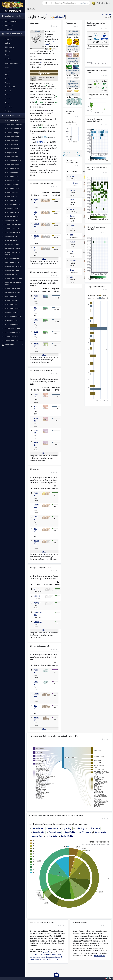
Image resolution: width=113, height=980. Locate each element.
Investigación (84, 3)
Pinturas (7, 83)
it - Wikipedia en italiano (12, 216)
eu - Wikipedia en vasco (12, 173)
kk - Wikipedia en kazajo (12, 229)
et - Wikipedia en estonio (12, 169)
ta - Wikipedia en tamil (11, 304)
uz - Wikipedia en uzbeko (12, 324)
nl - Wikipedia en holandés (12, 248)
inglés (41, 62)
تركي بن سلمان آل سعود (49, 959)
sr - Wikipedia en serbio (12, 296)
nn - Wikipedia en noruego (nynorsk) (12, 253)
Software (8, 95)
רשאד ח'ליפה (85, 832)
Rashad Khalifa (39, 828)
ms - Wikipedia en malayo (12, 244)
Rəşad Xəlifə (70, 832)
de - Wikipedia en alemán (12, 149)
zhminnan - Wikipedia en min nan (14, 340)
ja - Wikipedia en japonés (12, 220)
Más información (100, 956)
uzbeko (73, 277)
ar (46, 15)
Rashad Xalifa (52, 836)
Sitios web (8, 91)
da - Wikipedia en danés (12, 145)
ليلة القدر (37, 954)
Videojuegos (9, 111)
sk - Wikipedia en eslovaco (13, 288)
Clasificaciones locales (12, 116)
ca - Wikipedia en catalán (12, 137)
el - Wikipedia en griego (12, 153)
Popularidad (8, 29)
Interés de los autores (11, 21)
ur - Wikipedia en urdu (11, 320)
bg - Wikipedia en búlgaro (12, 133)
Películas (8, 75)
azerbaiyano (74, 183)
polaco (73, 242)
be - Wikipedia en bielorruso (13, 129)
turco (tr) (37, 589)
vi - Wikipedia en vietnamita (13, 328)
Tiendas (7, 103)
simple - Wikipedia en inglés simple (13, 283)
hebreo (73, 225)
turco (72, 270)
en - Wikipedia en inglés (12, 157)
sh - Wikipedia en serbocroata (13, 278)
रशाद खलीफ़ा (37, 836)
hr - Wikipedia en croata (12, 201)
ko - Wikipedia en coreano (12, 232)
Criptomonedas (9, 47)
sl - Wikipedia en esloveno (12, 292)
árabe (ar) (37, 596)
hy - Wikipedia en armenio (12, 209)
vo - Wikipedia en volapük (12, 332)
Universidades (9, 107)
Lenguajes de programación (13, 63)
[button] (52, 26)
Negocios (8, 71)
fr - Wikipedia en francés (12, 185)
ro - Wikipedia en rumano (12, 270)
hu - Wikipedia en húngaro (12, 204)
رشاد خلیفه (80, 828)
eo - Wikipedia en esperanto (13, 161)
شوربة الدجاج (67, 154)
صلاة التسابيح (46, 954)
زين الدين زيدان (79, 154)
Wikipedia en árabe (102, 3)
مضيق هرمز (46, 957)
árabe (72, 176)
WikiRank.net (13, 345)
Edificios (7, 51)
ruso (72, 251)
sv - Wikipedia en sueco (12, 300)
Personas (8, 79)
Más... (44, 259)
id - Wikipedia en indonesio (13, 213)
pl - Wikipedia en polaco (12, 262)
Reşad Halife (53, 828)
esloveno (73, 260)
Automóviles (9, 39)
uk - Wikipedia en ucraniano (13, 316)
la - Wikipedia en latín (11, 236)
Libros (7, 67)
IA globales (8, 59)
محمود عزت (35, 959)
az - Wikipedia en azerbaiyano (13, 125)
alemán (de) (38, 622)
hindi (72, 235)
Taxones (7, 99)
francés (73, 216)
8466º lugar (39, 102)
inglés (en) (37, 603)
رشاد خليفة (67, 828)
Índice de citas (9, 25)
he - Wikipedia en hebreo (12, 193)
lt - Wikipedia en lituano (12, 240)
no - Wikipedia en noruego (12, 258)
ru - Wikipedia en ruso (11, 274)
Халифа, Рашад (55, 832)
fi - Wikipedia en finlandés (12, 181)
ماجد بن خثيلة (35, 957)
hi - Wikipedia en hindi (11, 197)
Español (32, 9)
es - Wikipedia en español (12, 165)
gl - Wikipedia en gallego (12, 189)
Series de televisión (11, 87)
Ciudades (8, 43)
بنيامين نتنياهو (56, 954)
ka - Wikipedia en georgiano (13, 224)
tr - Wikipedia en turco (11, 312)
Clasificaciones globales (12, 17)
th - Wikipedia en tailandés (12, 308)
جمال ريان (47, 952)
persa (72, 209)
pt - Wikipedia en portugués (13, 266)
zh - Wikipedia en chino (11, 336)
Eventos (7, 55)
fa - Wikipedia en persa (11, 177)
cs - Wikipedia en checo (12, 141)
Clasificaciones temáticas (12, 35)
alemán (73, 190)
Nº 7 (96, 84)
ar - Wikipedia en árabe (11, 121)
